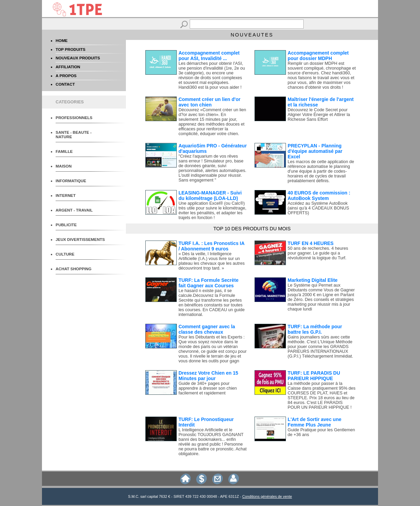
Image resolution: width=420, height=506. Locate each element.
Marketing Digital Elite (313, 280)
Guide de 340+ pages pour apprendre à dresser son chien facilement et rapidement (208, 388)
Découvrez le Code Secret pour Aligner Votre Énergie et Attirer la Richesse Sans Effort (319, 115)
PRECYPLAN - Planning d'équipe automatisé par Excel (315, 151)
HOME (62, 40)
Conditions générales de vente (267, 496)
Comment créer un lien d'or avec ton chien (209, 102)
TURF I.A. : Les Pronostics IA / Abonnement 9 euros (211, 246)
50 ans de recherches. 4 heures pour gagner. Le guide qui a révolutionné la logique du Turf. (318, 253)
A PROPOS (66, 76)
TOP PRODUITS (70, 49)
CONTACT (65, 84)
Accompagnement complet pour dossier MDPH (318, 56)
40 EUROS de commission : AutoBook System (319, 196)
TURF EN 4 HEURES (311, 243)
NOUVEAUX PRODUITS (78, 58)
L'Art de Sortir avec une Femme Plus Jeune (314, 422)
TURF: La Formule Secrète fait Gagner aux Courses (208, 283)
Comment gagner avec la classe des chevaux (207, 329)
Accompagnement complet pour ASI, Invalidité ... (209, 56)
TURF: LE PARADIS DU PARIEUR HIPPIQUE (314, 376)
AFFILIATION (68, 67)
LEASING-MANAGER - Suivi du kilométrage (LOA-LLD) (210, 196)
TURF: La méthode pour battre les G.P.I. (315, 329)
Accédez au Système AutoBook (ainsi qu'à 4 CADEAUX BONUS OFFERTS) (318, 208)
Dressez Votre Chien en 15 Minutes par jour (208, 376)
